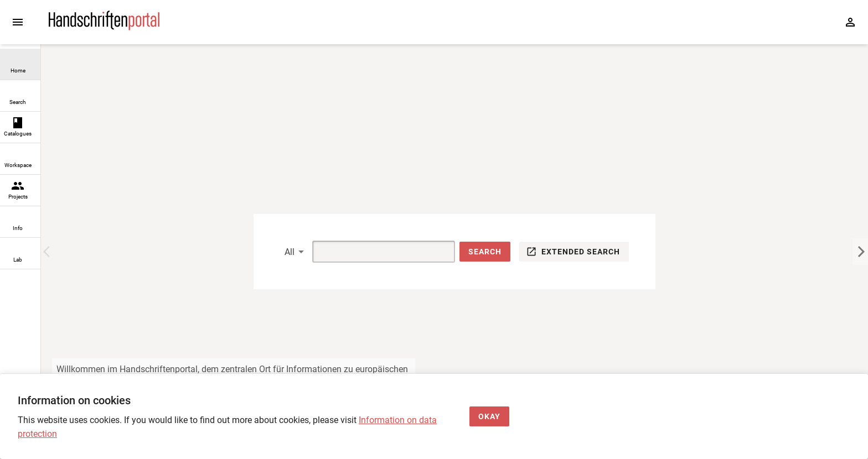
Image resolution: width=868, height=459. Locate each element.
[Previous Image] (49, 252)
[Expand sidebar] (18, 22)
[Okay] (489, 417)
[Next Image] (860, 252)
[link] (20, 64)
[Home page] (104, 27)
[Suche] (371, 252)
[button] (485, 252)
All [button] (290, 252)
